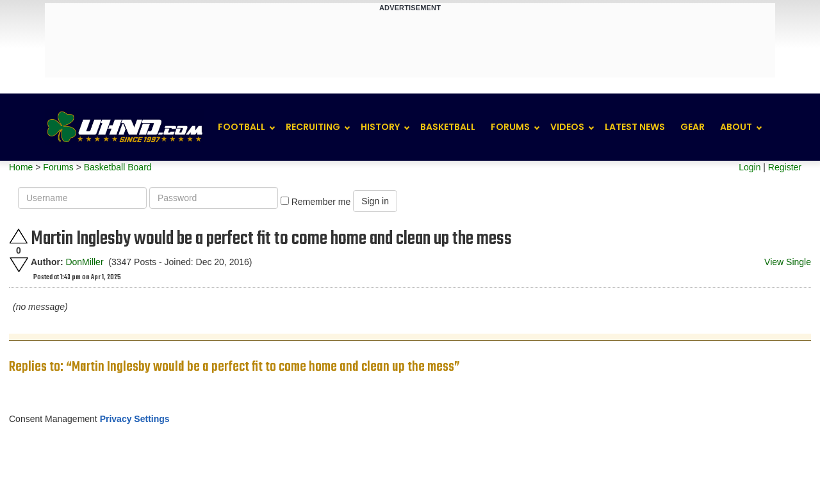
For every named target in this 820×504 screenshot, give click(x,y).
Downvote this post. (19, 265)
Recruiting (313, 127)
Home (21, 167)
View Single (788, 262)
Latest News (635, 127)
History (380, 127)
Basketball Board (118, 167)
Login (750, 167)
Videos (567, 127)
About (736, 127)
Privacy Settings (135, 419)
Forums (510, 127)
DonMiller (84, 262)
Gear (693, 127)
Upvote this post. (19, 236)
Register (785, 167)
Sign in (375, 201)
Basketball (448, 127)
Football (242, 127)
